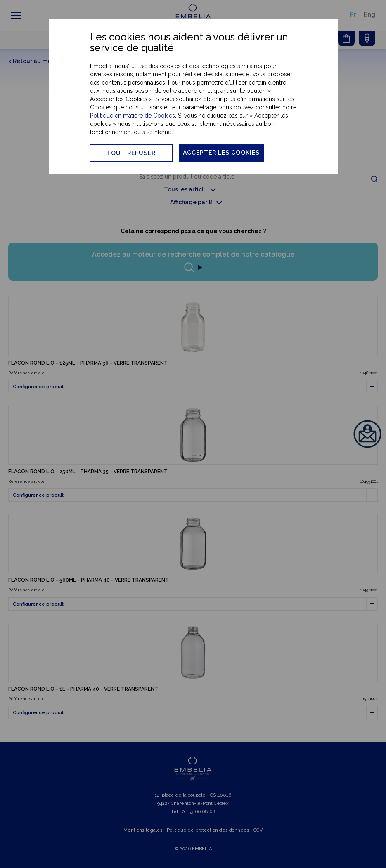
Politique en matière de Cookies (133, 116)
